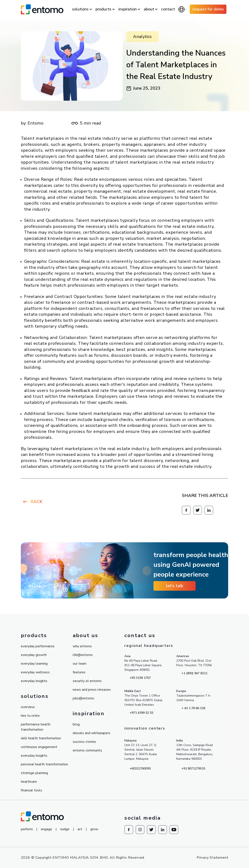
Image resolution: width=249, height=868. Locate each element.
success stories (84, 742)
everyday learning (34, 664)
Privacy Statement (213, 858)
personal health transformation (44, 764)
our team (80, 664)
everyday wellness (35, 672)
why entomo (82, 646)
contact (168, 9)
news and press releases (92, 690)
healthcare (29, 782)
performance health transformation (36, 727)
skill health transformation (41, 738)
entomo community (87, 750)
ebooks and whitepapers (92, 733)
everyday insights (34, 681)
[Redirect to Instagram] (140, 830)
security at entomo (87, 681)
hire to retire (30, 716)
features (79, 672)
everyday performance (38, 646)
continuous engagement (39, 747)
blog (76, 724)
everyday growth (34, 655)
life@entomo (83, 655)
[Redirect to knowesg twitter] (198, 510)
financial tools (31, 790)
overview (28, 707)
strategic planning (34, 773)
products (103, 9)
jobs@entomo (83, 698)
